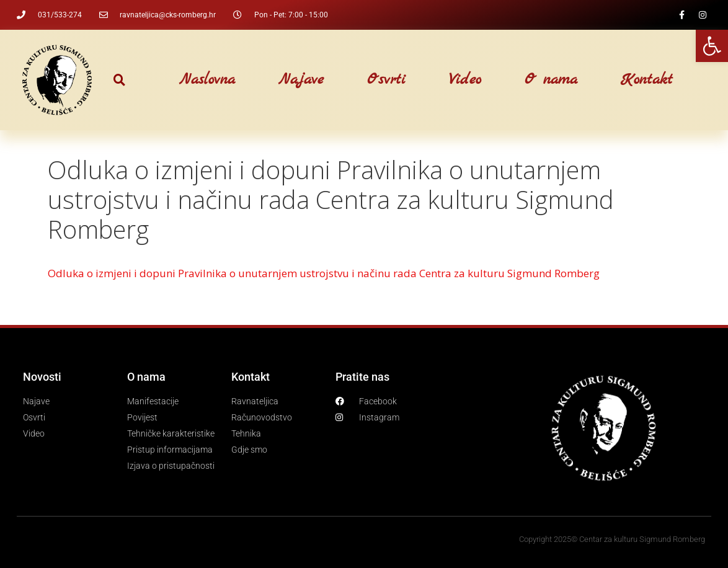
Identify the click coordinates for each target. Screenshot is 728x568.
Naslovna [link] (207, 80)
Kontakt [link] (647, 80)
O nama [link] (551, 80)
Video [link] (465, 80)
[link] (712, 46)
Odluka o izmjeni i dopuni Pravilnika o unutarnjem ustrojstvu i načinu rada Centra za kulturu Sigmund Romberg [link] (324, 273)
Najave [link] (301, 80)
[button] (119, 80)
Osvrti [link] (386, 80)
